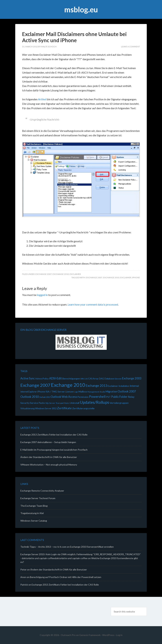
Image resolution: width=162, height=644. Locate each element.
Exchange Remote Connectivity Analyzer (42, 491)
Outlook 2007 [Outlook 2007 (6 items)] (127, 391)
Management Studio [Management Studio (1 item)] (96, 392)
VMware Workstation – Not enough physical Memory (49, 465)
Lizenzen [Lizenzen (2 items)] (70, 392)
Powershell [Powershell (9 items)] (97, 396)
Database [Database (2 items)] (109, 379)
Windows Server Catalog (34, 521)
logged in (42, 295)
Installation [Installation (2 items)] (124, 386)
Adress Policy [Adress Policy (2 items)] (42, 379)
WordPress (108, 635)
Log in (119, 635)
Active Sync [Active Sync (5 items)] (28, 378)
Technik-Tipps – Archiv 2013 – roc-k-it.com (43, 547)
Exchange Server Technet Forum (38, 498)
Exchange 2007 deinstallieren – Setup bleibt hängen (48, 442)
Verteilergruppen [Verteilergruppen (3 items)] (119, 403)
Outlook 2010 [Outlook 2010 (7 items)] (30, 397)
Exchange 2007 (44, 274)
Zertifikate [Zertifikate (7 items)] (64, 408)
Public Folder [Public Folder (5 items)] (119, 397)
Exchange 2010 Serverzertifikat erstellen (92, 547)
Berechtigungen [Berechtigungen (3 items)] (71, 378)
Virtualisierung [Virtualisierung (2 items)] (27, 408)
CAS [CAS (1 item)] (86, 379)
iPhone (136, 278)
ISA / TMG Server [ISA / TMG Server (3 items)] (55, 392)
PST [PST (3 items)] (108, 397)
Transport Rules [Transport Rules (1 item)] (63, 403)
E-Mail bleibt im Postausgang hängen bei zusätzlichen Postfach (54, 450)
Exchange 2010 (61, 274)
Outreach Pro (68, 635)
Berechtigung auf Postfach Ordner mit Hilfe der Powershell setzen (66, 577)
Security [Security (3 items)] (25, 403)
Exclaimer (75, 274)
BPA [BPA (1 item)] (82, 379)
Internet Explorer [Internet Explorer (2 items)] (29, 392)
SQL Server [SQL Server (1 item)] (50, 403)
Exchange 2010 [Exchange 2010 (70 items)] (68, 385)
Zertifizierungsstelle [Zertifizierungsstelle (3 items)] (83, 408)
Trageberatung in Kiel (32, 513)
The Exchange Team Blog (34, 506)
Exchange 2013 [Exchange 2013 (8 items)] (96, 386)
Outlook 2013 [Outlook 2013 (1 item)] (45, 397)
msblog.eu (81, 10)
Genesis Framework (90, 635)
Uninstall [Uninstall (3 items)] (75, 403)
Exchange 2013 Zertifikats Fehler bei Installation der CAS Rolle (54, 435)
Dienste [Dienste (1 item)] (118, 379)
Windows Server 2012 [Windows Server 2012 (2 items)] (46, 408)
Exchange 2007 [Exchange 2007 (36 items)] (35, 385)
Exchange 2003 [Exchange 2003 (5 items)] (132, 378)
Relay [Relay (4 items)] (131, 397)
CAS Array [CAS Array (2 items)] (93, 379)
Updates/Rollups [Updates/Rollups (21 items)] (94, 402)
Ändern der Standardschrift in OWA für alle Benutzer (49, 457)
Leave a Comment (130, 47)
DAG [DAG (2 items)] (101, 379)
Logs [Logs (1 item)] (76, 392)
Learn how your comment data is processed (93, 304)
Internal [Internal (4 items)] (134, 386)
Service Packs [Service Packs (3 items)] (37, 403)
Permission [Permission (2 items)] (83, 397)
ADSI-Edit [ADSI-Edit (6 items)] (55, 378)
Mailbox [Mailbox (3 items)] (83, 392)
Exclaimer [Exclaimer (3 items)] (113, 386)
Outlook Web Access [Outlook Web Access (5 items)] (64, 397)
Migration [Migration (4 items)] (111, 391)
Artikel (42, 99)
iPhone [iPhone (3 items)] (41, 392)
